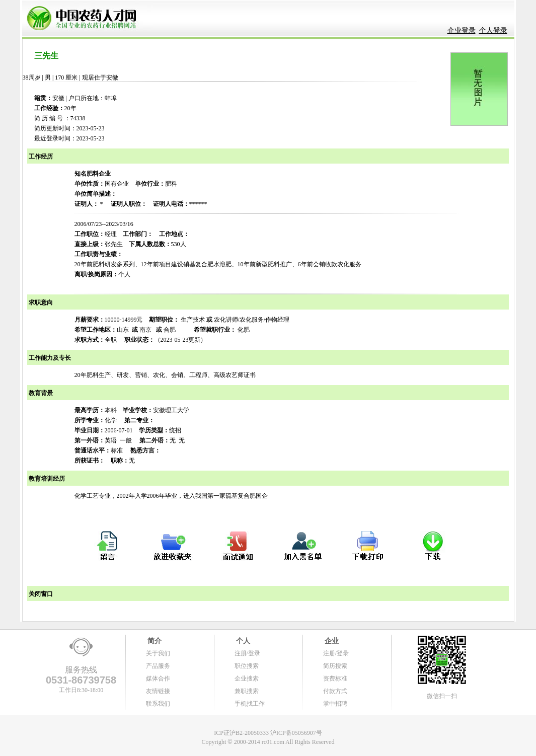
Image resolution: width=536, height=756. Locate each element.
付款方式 (335, 691)
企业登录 (462, 30)
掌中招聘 (335, 704)
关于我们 (158, 653)
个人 (243, 641)
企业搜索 (247, 678)
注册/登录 (247, 653)
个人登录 (493, 30)
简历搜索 (335, 666)
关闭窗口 (40, 594)
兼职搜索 (247, 691)
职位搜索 (247, 666)
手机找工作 (250, 704)
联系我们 (158, 704)
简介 (154, 641)
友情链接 (158, 691)
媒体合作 (158, 678)
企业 (331, 641)
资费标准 (335, 678)
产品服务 (158, 666)
